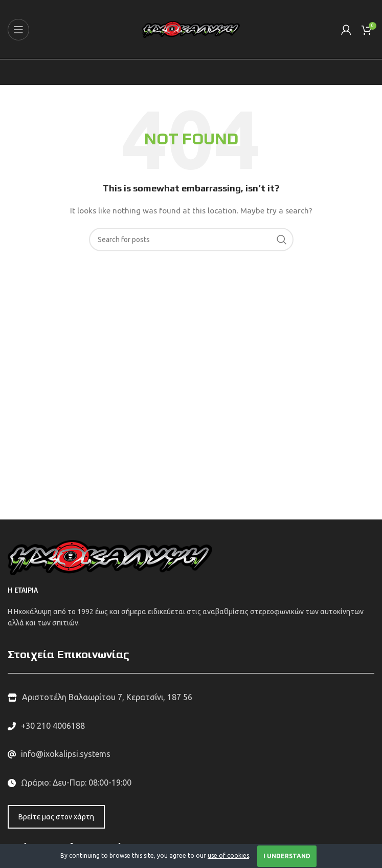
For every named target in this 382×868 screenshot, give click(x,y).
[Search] (191, 240)
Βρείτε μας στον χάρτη (56, 817)
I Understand (287, 856)
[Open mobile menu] (18, 30)
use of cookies (228, 855)
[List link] (191, 726)
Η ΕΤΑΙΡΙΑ (23, 590)
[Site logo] (191, 29)
